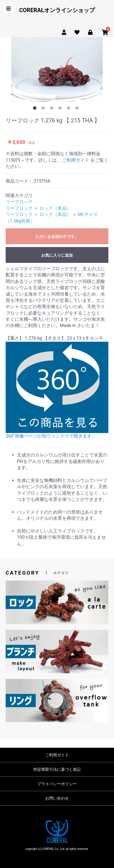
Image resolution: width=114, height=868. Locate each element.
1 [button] (36, 109)
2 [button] (44, 109)
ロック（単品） (55, 208)
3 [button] (53, 109)
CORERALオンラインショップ (57, 10)
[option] (57, 70)
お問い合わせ (57, 798)
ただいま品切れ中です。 (57, 237)
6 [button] (78, 109)
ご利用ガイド (76, 160)
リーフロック (19, 202)
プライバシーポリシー (57, 784)
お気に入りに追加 (57, 255)
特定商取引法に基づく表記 (57, 769)
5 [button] (70, 109)
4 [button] (61, 109)
